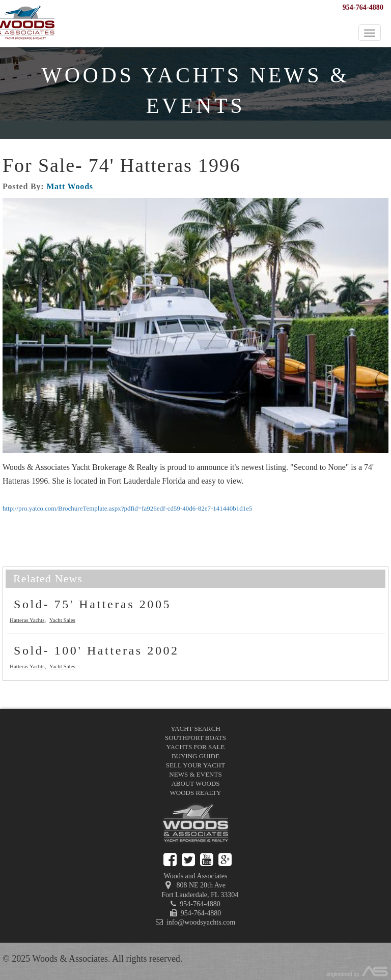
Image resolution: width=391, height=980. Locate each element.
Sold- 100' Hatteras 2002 (96, 650)
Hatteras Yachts (27, 620)
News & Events (195, 774)
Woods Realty (196, 793)
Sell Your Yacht (195, 765)
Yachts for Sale (196, 747)
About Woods (195, 783)
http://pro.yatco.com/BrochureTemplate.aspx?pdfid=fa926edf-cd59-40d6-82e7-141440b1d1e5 (128, 508)
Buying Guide (195, 756)
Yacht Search (195, 729)
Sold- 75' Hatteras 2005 (92, 604)
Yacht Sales (62, 620)
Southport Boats (195, 738)
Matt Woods (70, 186)
